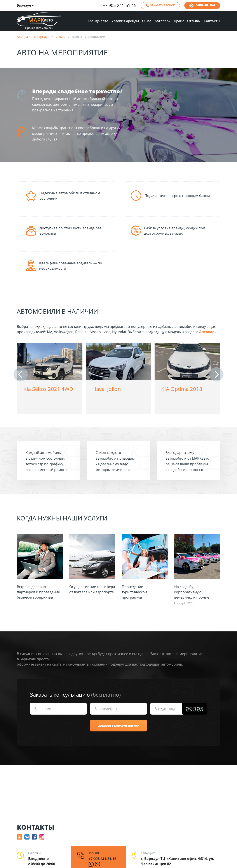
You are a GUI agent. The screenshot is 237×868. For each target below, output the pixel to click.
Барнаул (25, 6)
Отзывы (194, 21)
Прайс (179, 21)
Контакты (212, 21)
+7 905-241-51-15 (119, 5)
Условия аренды (125, 21)
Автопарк (163, 21)
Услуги (61, 37)
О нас (147, 21)
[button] (21, 374)
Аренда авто (98, 21)
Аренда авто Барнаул (33, 37)
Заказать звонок (163, 5)
